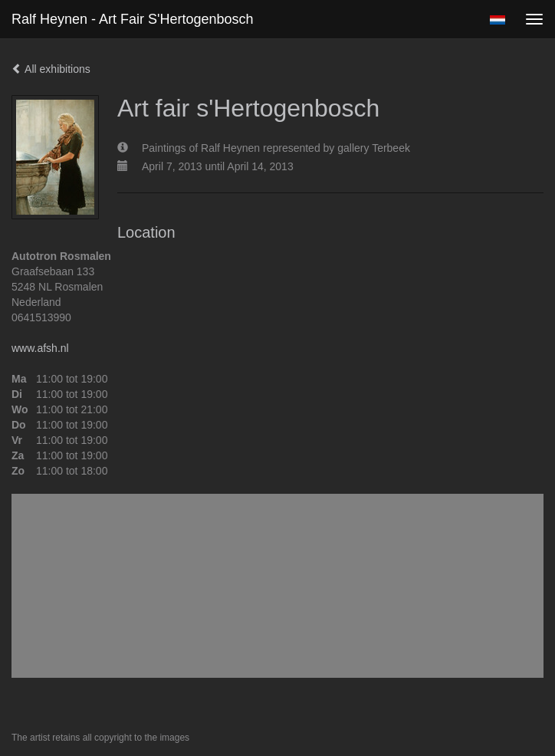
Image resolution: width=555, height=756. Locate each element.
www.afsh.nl (40, 348)
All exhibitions (51, 69)
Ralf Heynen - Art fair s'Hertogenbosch (133, 19)
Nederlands (497, 20)
